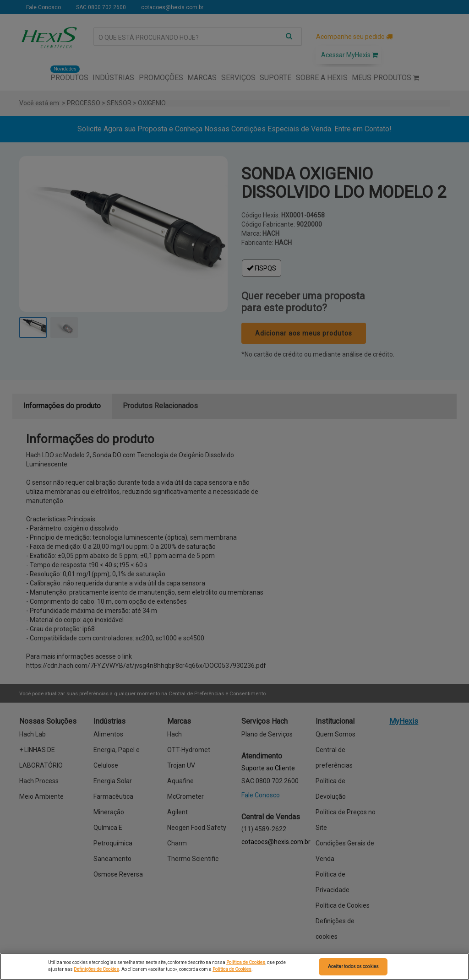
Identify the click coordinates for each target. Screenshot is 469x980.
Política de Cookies (246, 962)
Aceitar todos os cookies (353, 966)
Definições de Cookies (96, 969)
